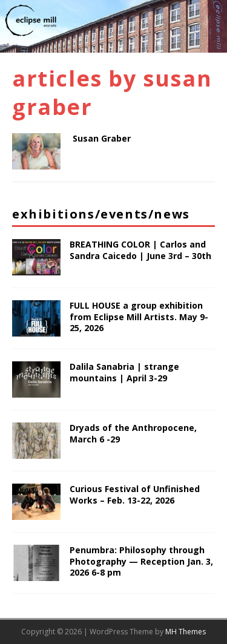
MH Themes (186, 632)
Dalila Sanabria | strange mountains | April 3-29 (124, 372)
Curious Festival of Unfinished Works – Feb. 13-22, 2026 (135, 494)
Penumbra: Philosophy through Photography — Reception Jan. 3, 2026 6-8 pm (141, 561)
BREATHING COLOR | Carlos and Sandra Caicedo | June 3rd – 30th (140, 250)
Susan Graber (102, 138)
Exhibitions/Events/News (101, 214)
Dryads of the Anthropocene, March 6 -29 (133, 433)
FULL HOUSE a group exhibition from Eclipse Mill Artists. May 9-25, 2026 (139, 316)
